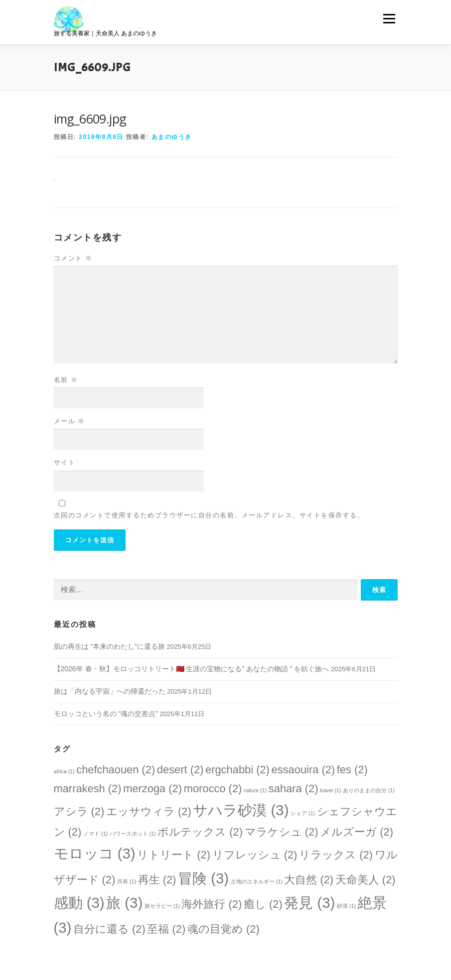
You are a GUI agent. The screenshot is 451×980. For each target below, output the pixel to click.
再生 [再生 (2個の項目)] (157, 880)
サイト (65, 462)
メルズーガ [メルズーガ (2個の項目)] (357, 832)
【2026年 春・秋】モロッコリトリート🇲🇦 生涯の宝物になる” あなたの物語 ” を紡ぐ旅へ (192, 669)
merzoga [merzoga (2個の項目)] (152, 789)
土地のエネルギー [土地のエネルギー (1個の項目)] (257, 881)
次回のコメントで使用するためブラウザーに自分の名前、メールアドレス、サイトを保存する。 (209, 515)
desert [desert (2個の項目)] (180, 770)
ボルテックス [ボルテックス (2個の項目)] (200, 832)
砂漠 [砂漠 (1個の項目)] (346, 906)
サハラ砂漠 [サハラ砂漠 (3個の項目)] (241, 810)
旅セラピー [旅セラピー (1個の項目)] (162, 906)
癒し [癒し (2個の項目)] (263, 904)
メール (70, 421)
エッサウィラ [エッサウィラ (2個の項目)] (149, 811)
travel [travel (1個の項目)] (330, 790)
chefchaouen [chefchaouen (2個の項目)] (116, 770)
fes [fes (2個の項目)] (352, 770)
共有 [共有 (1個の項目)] (127, 881)
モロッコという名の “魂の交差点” (106, 714)
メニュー (389, 19)
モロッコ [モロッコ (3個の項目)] (95, 853)
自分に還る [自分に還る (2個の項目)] (109, 929)
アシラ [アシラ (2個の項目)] (79, 811)
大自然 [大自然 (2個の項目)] (309, 880)
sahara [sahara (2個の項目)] (294, 789)
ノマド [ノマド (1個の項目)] (95, 834)
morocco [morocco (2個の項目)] (213, 789)
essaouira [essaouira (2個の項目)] (303, 770)
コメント (73, 258)
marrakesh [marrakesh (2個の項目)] (88, 789)
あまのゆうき (172, 137)
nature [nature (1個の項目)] (255, 790)
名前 (66, 380)
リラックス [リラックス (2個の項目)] (336, 855)
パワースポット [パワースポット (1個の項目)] (133, 834)
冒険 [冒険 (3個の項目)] (203, 878)
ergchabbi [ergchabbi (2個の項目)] (237, 770)
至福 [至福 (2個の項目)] (166, 929)
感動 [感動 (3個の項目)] (79, 903)
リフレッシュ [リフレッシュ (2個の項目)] (255, 855)
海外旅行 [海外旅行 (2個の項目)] (212, 904)
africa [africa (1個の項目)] (64, 771)
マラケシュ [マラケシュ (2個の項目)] (282, 832)
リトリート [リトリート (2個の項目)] (174, 855)
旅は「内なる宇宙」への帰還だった (110, 691)
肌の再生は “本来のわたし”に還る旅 (109, 646)
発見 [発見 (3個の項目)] (309, 903)
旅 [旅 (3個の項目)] (124, 903)
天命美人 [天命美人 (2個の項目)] (366, 880)
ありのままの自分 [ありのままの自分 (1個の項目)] (369, 790)
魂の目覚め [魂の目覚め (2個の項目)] (224, 929)
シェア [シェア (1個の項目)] (303, 813)
